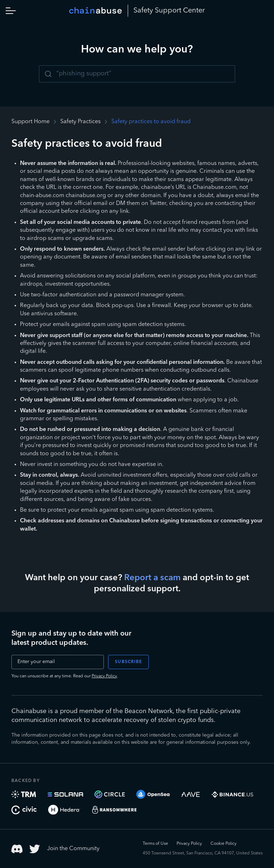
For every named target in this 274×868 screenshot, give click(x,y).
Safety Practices (80, 122)
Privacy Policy (104, 676)
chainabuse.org (86, 196)
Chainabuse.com (215, 187)
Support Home (31, 122)
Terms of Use (155, 844)
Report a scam (152, 578)
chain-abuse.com (42, 196)
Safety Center (169, 11)
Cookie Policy (224, 844)
